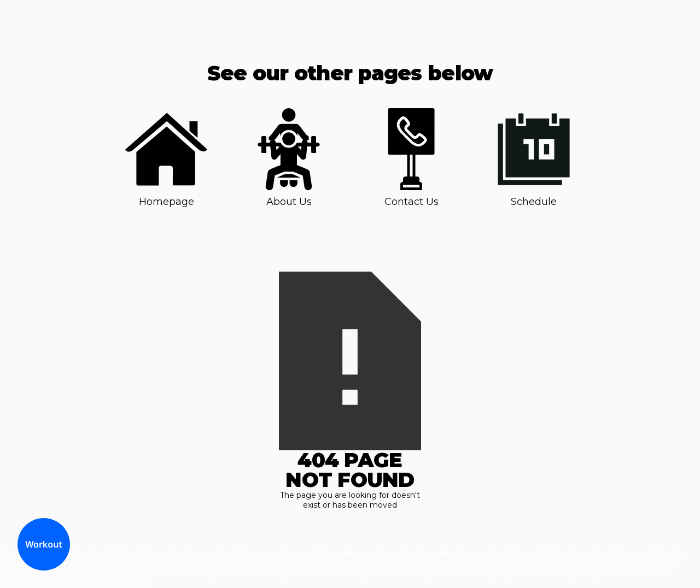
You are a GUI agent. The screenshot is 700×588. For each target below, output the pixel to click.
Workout (44, 544)
